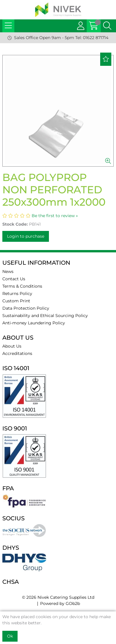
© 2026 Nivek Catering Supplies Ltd (58, 597)
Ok (10, 636)
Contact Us (14, 279)
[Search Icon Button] (107, 26)
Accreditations (17, 353)
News (8, 271)
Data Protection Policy (26, 308)
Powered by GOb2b (60, 603)
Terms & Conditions (22, 286)
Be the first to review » (55, 216)
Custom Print (16, 301)
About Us (12, 346)
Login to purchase (26, 236)
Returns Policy (17, 294)
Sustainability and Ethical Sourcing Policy (45, 316)
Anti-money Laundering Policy (34, 323)
